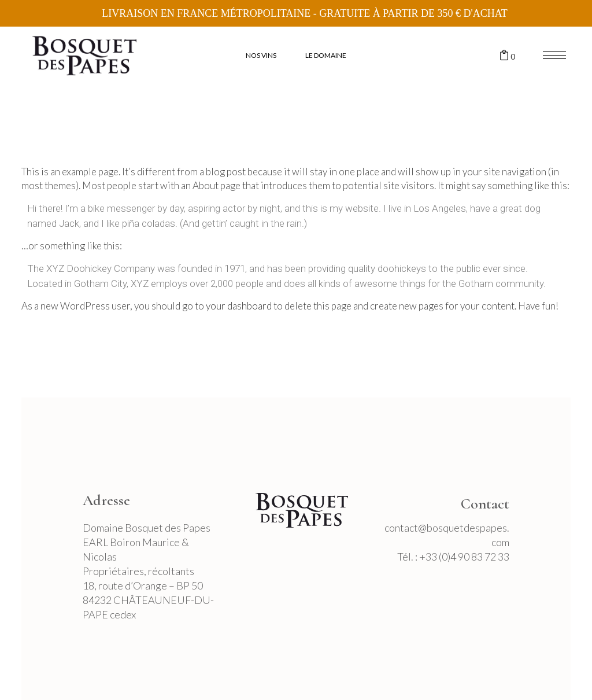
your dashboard (239, 306)
